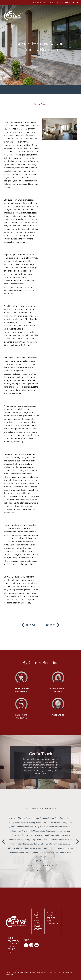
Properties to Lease (67, 3)
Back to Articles (41, 104)
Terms (11, 952)
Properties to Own (44, 3)
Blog (10, 938)
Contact (51, 918)
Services (38, 929)
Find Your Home (36, 915)
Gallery (38, 926)
